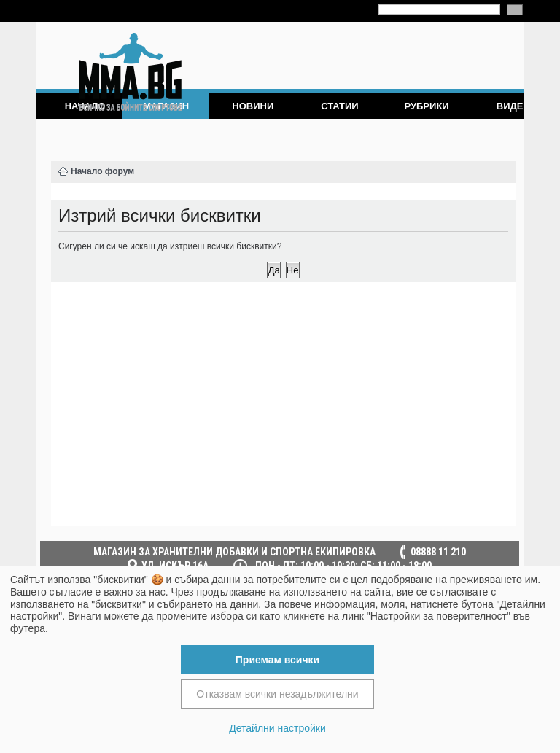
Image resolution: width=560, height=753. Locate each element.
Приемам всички (277, 660)
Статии (340, 106)
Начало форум (102, 171)
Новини (253, 106)
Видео (514, 106)
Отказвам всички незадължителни (277, 694)
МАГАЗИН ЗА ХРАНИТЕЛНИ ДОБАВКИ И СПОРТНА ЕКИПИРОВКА (234, 552)
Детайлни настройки (277, 728)
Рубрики (426, 106)
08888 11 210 (438, 552)
